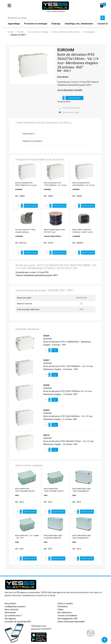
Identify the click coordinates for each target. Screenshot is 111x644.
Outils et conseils (65, 603)
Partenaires (62, 606)
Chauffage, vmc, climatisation (79, 24)
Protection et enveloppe (36, 24)
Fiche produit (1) (29, 134)
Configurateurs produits (15, 606)
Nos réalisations (65, 612)
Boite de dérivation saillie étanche (66, 32)
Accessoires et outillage (38, 32)
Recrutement (10, 612)
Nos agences (10, 619)
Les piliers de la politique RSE (18, 622)
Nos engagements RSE (67, 619)
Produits (21, 32)
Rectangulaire (89, 32)
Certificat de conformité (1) (33, 141)
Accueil (10, 32)
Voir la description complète (70, 90)
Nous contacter (11, 609)
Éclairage (56, 24)
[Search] (53, 18)
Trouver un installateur (67, 615)
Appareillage (14, 24)
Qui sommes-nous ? (13, 615)
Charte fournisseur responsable (71, 622)
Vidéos (60, 609)
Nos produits (10, 603)
